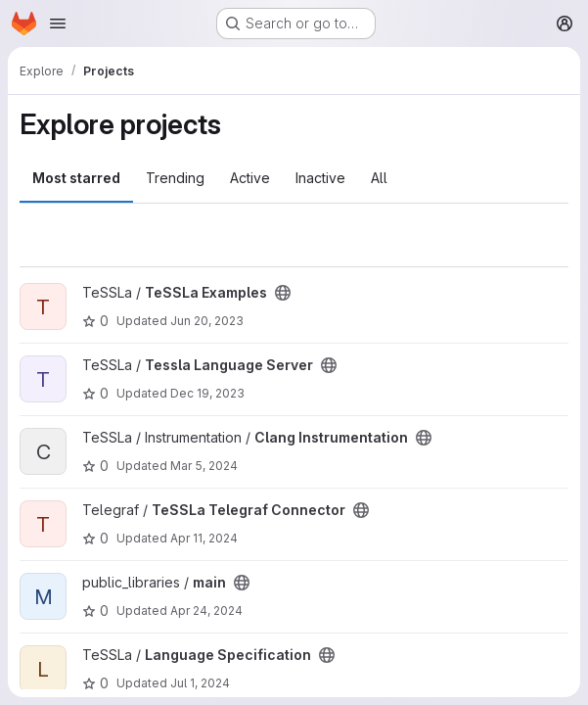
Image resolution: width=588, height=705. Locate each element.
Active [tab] (250, 178)
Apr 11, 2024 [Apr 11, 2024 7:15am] (204, 538)
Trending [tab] (175, 178)
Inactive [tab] (320, 178)
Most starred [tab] (76, 178)
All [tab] (379, 178)
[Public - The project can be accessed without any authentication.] (283, 293)
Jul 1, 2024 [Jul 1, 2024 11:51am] (200, 683)
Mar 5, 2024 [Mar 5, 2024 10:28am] (204, 466)
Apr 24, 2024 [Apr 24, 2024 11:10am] (206, 611)
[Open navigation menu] (58, 23)
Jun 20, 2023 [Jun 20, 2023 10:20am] (207, 321)
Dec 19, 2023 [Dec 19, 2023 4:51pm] (207, 393)
